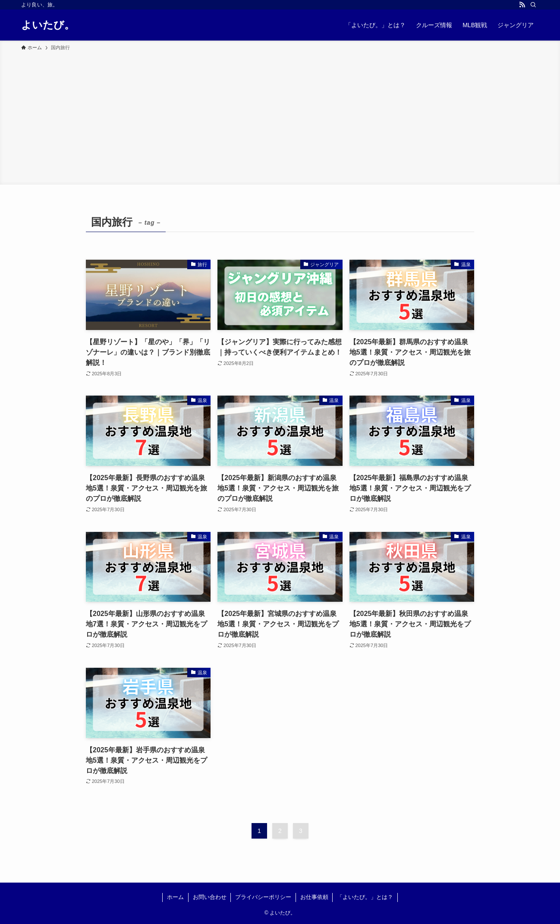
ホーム (175, 897)
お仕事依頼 (314, 897)
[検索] (533, 5)
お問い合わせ (210, 897)
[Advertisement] (280, 116)
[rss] (522, 5)
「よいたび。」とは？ (365, 897)
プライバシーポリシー (263, 897)
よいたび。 (48, 25)
